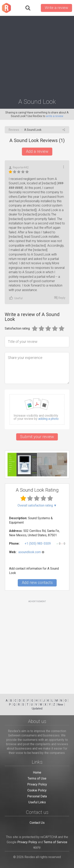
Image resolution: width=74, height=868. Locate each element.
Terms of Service (55, 842)
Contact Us (37, 823)
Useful (16, 298)
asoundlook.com (30, 552)
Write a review (56, 8)
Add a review (37, 151)
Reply (60, 298)
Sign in (35, 8)
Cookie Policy (37, 790)
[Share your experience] (37, 368)
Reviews (14, 130)
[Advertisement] (37, 55)
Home (37, 772)
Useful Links (37, 802)
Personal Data (37, 796)
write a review (55, 116)
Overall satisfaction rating (37, 506)
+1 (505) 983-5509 (38, 544)
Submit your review (37, 437)
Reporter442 (19, 168)
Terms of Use (37, 778)
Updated (37, 708)
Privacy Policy (37, 784)
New (60, 705)
